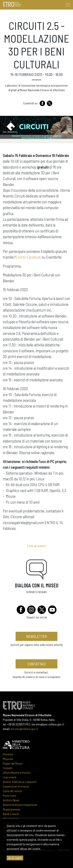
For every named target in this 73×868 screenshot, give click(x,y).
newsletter (36, 636)
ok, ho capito (15, 858)
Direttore (8, 754)
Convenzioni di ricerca (16, 786)
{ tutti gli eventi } (37, 546)
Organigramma (12, 809)
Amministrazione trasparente (20, 805)
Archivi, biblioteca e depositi (20, 782)
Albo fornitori (11, 818)
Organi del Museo (13, 763)
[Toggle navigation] (68, 5)
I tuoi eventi (10, 777)
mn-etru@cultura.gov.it (24, 729)
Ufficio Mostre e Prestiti (17, 773)
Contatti (8, 768)
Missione (8, 759)
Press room (10, 795)
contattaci (37, 664)
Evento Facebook (28, 257)
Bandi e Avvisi (11, 814)
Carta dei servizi (13, 791)
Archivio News (11, 800)
